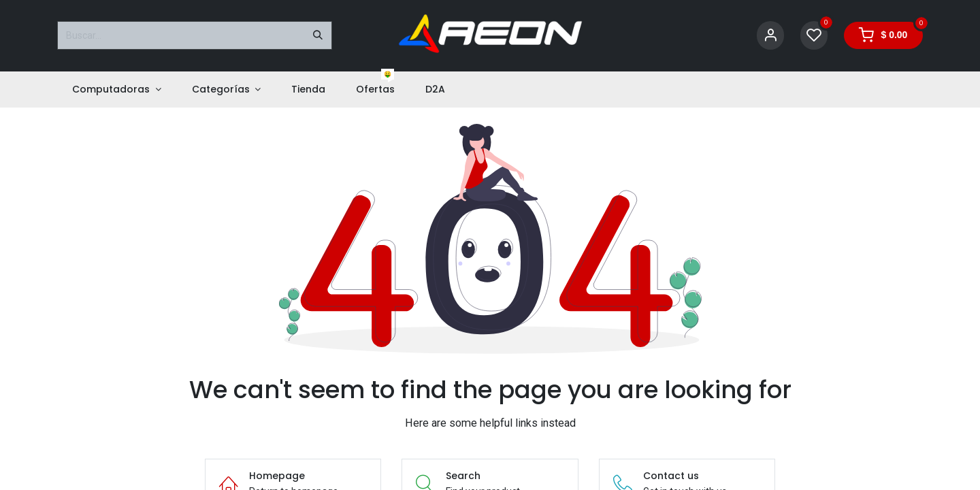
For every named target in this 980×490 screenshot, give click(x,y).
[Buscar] (318, 35)
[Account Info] (770, 36)
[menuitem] (117, 89)
